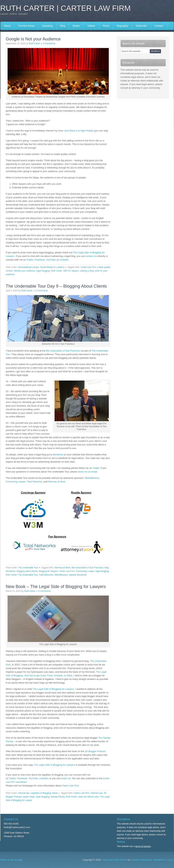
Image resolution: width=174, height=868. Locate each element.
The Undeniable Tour (28, 568)
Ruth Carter (35, 44)
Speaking (47, 26)
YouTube (51, 260)
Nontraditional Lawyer (28, 267)
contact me (91, 256)
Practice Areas (26, 26)
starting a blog (87, 271)
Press (106, 26)
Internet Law (96, 793)
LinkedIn (64, 260)
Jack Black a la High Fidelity (79, 131)
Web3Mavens (92, 478)
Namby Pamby (58, 797)
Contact (159, 26)
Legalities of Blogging (41, 793)
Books (76, 26)
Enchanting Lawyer (16, 482)
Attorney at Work (57, 482)
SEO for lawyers (71, 271)
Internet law (24, 793)
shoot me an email (87, 472)
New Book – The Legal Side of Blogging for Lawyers (56, 586)
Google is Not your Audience (33, 39)
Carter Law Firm (88, 267)
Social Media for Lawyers (52, 267)
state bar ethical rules (89, 797)
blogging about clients (27, 571)
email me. (66, 778)
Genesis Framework (141, 860)
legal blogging (43, 271)
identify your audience (25, 271)
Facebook (40, 260)
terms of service (143, 846)
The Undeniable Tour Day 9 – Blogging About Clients (56, 286)
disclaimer (58, 454)
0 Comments (49, 44)
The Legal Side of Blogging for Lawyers (53, 689)
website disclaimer (78, 575)
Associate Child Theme (115, 860)
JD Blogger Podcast (95, 751)
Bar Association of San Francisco (63, 351)
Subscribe (141, 26)
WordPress (160, 860)
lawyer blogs (29, 797)
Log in (170, 860)
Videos (91, 26)
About (7, 26)
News (55, 793)
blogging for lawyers (48, 571)
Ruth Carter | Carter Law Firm (66, 8)
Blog (63, 26)
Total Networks (34, 482)
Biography (122, 26)
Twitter (30, 260)
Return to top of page (11, 860)
